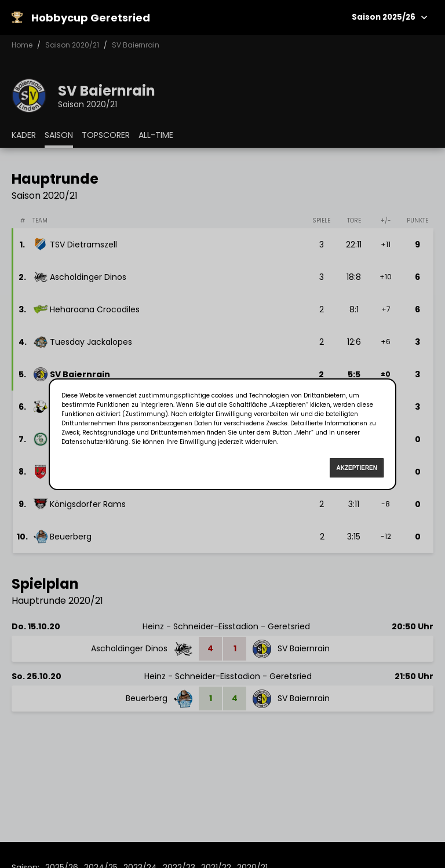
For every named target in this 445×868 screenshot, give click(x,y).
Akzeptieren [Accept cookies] (357, 468)
